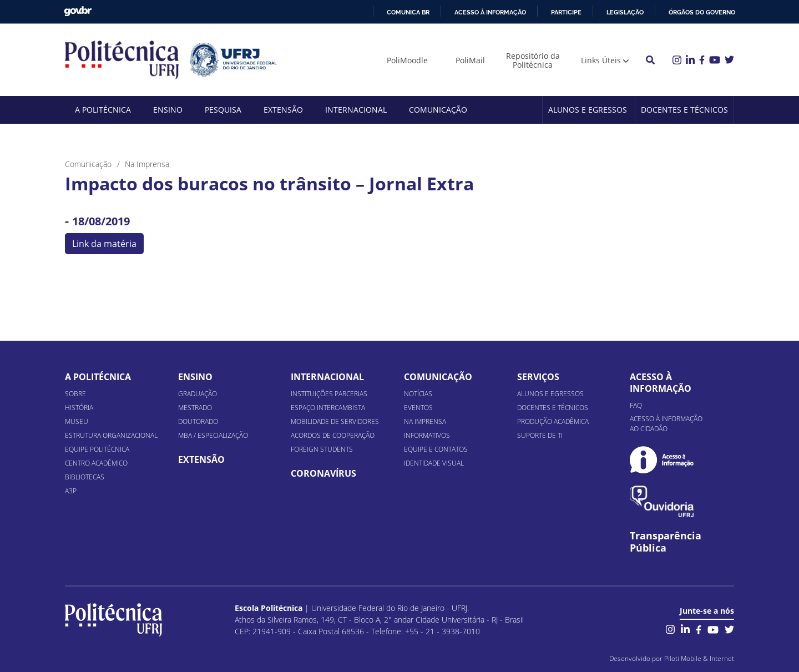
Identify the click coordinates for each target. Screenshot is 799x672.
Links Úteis (601, 60)
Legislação (625, 12)
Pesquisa (223, 110)
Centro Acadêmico (96, 463)
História (79, 408)
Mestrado (195, 408)
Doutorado (198, 421)
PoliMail (470, 60)
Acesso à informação (490, 12)
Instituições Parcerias (329, 394)
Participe (566, 12)
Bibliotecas (85, 477)
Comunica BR (408, 12)
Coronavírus (323, 473)
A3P (71, 491)
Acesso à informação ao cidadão (666, 424)
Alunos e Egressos (588, 110)
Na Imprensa (425, 421)
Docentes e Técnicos (684, 110)
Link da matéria (104, 244)
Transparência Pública (666, 542)
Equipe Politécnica (97, 449)
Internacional (356, 110)
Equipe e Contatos (436, 449)
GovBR (78, 11)
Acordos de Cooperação (333, 435)
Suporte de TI (540, 435)
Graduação (198, 394)
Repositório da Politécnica (533, 60)
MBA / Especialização (213, 435)
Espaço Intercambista (328, 408)
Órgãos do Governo (702, 12)
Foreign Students (322, 449)
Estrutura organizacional (111, 435)
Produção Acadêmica (553, 421)
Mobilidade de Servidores (335, 421)
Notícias (418, 394)
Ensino (168, 110)
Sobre (75, 394)
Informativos (427, 435)
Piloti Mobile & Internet (699, 658)
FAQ (636, 405)
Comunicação (438, 110)
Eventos (418, 408)
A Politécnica (103, 110)
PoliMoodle (407, 60)
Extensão (283, 110)
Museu (77, 421)
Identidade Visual (434, 463)
